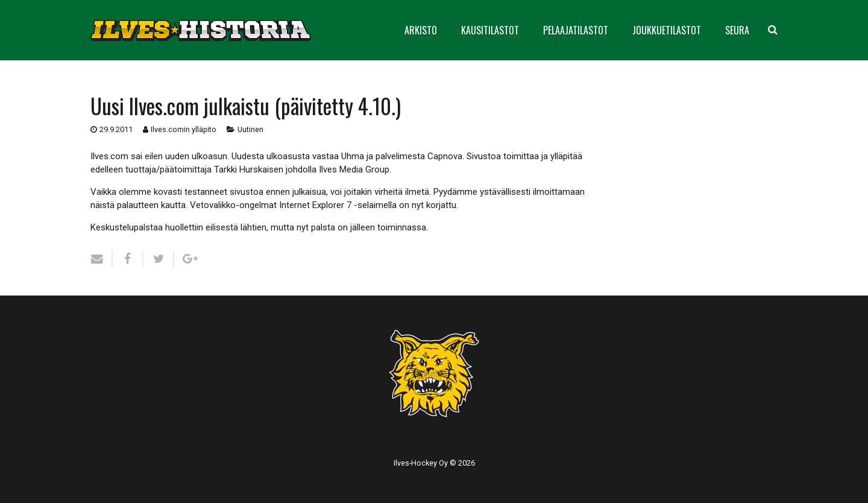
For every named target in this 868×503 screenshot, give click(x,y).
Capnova (445, 156)
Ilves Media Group (354, 169)
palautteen (138, 205)
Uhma (353, 156)
